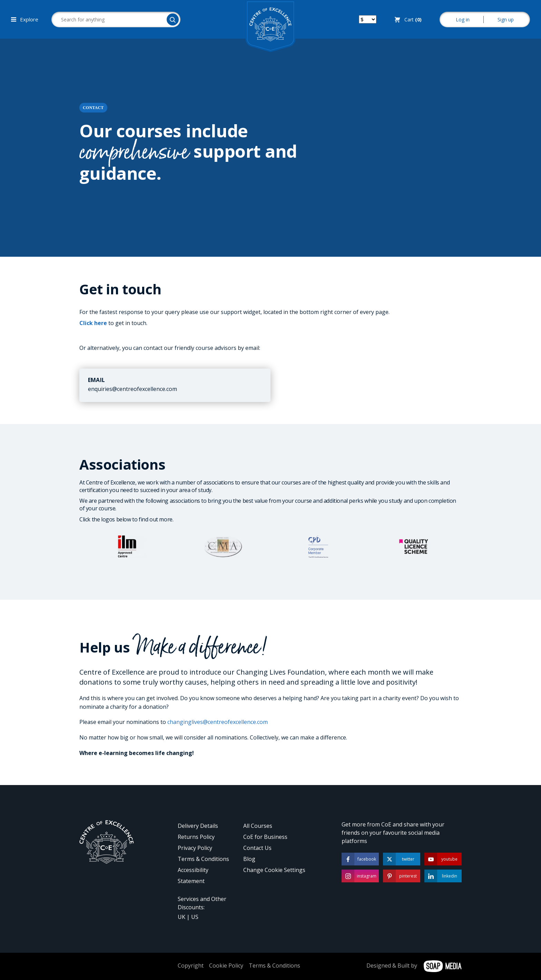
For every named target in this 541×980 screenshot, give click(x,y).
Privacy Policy (195, 848)
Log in (463, 19)
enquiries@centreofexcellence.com (132, 389)
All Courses (258, 826)
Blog (249, 859)
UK (181, 917)
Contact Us (257, 848)
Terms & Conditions (203, 859)
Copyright (191, 966)
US (195, 917)
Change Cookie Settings (274, 870)
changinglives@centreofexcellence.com (218, 722)
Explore (25, 19)
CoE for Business (265, 837)
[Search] (173, 19)
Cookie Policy (226, 966)
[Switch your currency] (368, 19)
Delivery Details (198, 826)
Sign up (506, 19)
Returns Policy (196, 837)
